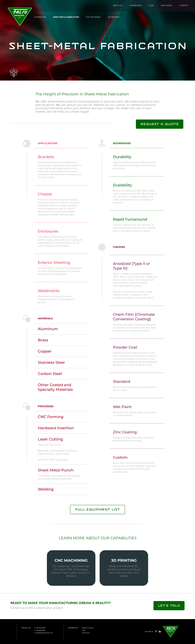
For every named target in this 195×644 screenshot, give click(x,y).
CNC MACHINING (93, 17)
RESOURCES (166, 5)
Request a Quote (88, 628)
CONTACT (184, 5)
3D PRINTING (114, 17)
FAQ (84, 630)
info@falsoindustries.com (45, 633)
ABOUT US (118, 5)
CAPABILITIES (136, 5)
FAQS (151, 5)
